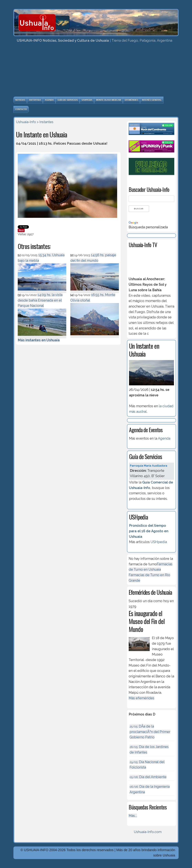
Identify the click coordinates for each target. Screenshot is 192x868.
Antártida (35, 100)
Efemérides (131, 100)
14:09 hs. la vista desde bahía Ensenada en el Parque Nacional (40, 300)
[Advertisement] (96, 71)
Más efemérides (142, 698)
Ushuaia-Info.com (148, 832)
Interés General (152, 100)
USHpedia (87, 100)
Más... (133, 816)
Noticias (20, 100)
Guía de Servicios (68, 100)
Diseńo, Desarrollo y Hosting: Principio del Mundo (53, 865)
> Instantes (45, 122)
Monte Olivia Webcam (108, 100)
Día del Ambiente (148, 777)
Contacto (21, 109)
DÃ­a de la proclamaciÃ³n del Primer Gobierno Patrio (150, 732)
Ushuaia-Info (26, 122)
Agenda (49, 100)
